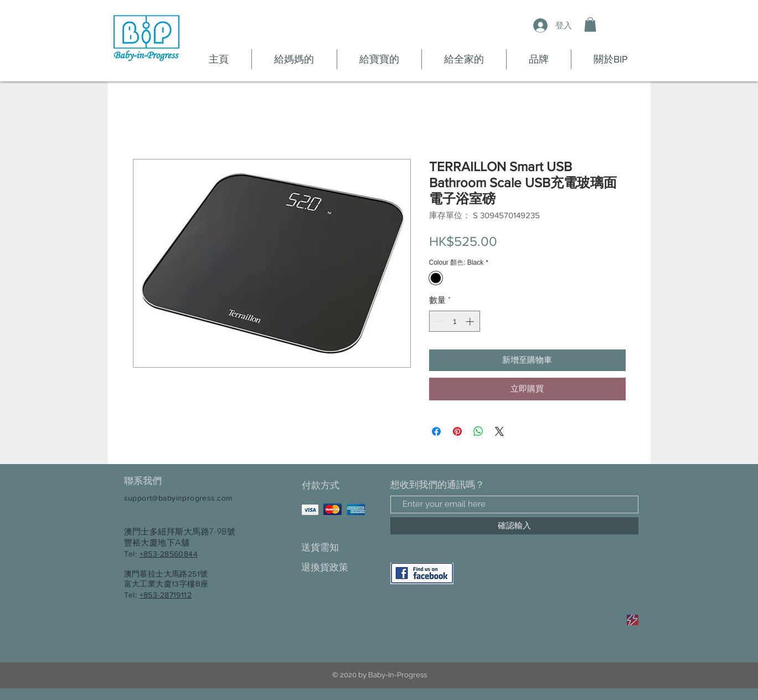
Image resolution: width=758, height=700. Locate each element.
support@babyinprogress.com (178, 498)
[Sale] (633, 620)
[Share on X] (499, 431)
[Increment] (471, 321)
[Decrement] (438, 321)
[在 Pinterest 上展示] (457, 431)
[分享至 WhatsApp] (478, 431)
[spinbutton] (454, 321)
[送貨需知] (340, 548)
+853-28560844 (169, 554)
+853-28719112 (166, 595)
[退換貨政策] (340, 568)
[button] (590, 24)
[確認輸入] (514, 526)
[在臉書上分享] (436, 431)
